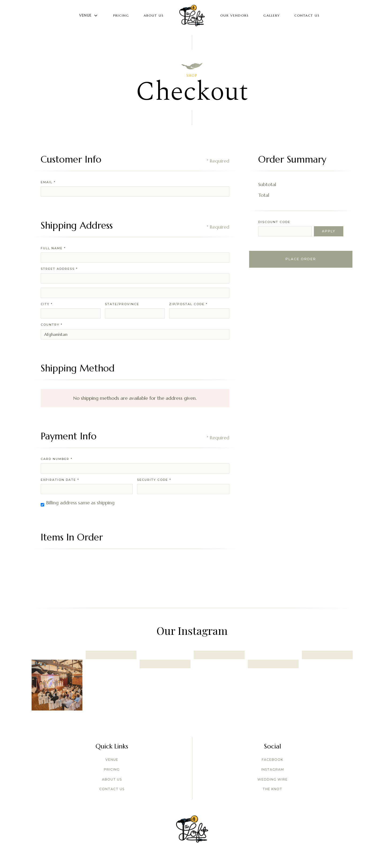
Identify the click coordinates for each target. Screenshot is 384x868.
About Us (154, 15)
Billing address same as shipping (80, 503)
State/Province (122, 304)
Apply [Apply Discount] (329, 231)
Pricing (121, 15)
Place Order (301, 259)
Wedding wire (273, 779)
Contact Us (307, 15)
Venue (112, 760)
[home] (192, 16)
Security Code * (154, 480)
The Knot (272, 789)
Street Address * (59, 269)
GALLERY (272, 15)
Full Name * (53, 248)
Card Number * (57, 459)
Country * (52, 325)
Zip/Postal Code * (188, 304)
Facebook (272, 760)
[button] (89, 16)
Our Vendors (235, 15)
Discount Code (274, 222)
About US (112, 779)
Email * (48, 182)
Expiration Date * (60, 480)
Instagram (273, 769)
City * (47, 304)
